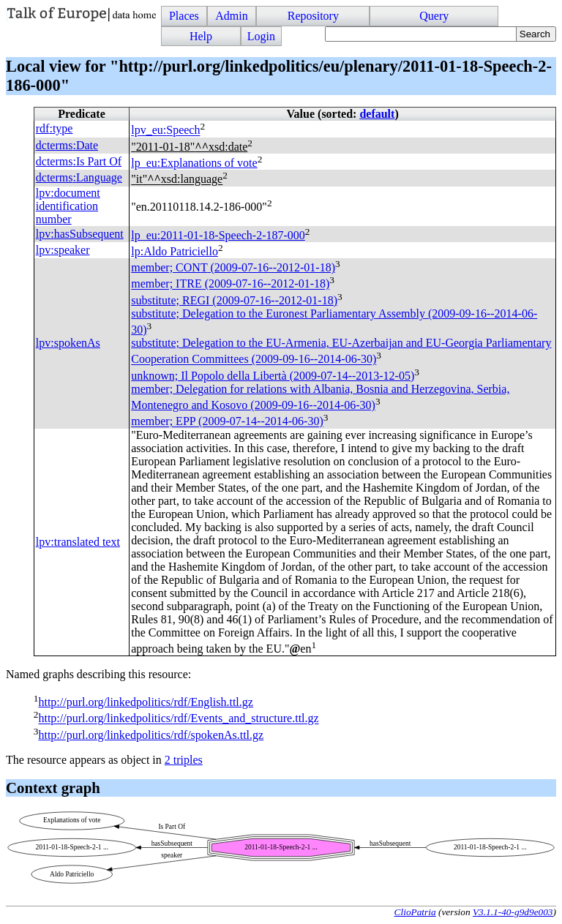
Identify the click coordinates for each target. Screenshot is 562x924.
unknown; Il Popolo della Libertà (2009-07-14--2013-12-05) (273, 376)
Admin (231, 16)
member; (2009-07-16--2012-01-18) (233, 267)
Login (261, 36)
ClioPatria (415, 912)
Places (184, 16)
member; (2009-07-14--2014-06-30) (227, 422)
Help (201, 36)
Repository (313, 16)
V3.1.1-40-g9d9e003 (513, 912)
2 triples (184, 760)
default (377, 114)
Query (434, 16)
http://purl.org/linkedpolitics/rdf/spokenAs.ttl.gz (151, 735)
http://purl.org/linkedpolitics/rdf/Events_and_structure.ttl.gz (178, 719)
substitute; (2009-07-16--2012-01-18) (234, 300)
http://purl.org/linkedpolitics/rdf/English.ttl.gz (145, 702)
